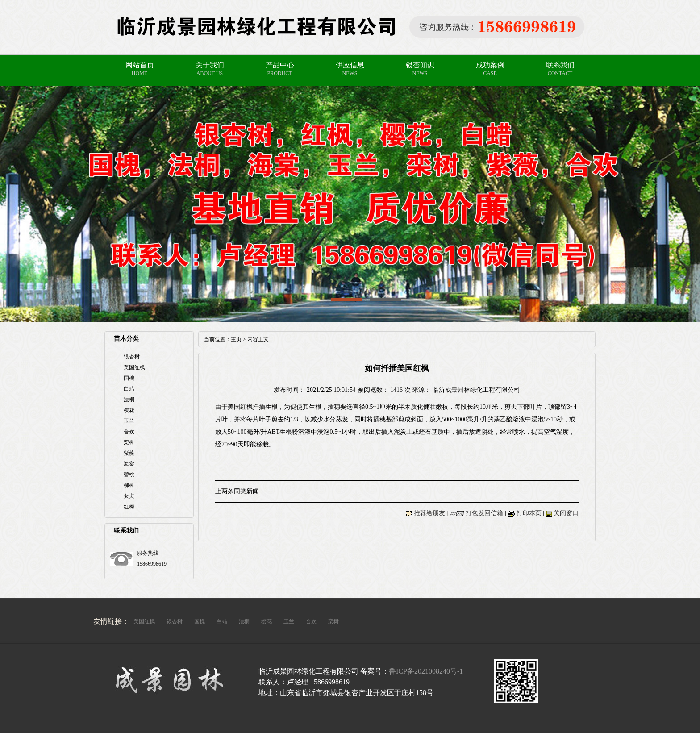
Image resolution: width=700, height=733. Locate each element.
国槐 (129, 378)
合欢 (129, 432)
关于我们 (210, 65)
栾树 (129, 442)
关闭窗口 (566, 513)
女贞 (129, 496)
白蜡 (129, 389)
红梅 (129, 507)
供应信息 (350, 65)
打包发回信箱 (484, 513)
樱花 (129, 410)
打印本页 (529, 513)
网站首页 (140, 65)
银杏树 (132, 357)
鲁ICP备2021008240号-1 (426, 671)
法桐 (129, 400)
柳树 (129, 485)
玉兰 (129, 421)
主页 (236, 339)
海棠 (129, 464)
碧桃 (129, 475)
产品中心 (280, 65)
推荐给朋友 (429, 513)
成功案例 (490, 65)
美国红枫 (134, 367)
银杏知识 (420, 65)
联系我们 (560, 65)
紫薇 (129, 453)
